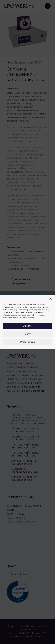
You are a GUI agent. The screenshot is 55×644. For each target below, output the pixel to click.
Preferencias (27, 342)
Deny (27, 334)
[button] (50, 299)
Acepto (27, 326)
